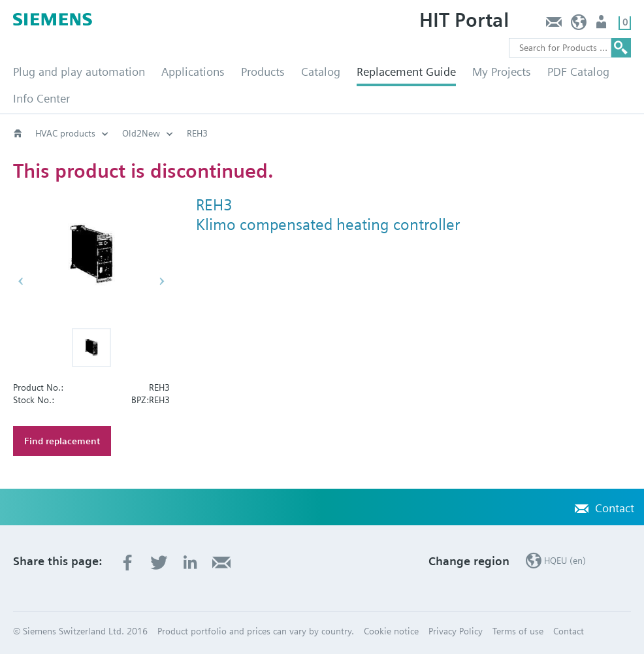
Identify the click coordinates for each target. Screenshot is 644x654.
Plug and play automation (79, 72)
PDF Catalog (578, 72)
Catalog (321, 72)
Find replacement (62, 441)
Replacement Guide (406, 72)
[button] (91, 348)
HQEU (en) (579, 25)
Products (263, 72)
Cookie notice (391, 631)
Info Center (41, 98)
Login (603, 25)
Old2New (141, 133)
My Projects (502, 72)
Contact (554, 25)
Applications (193, 72)
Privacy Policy (456, 631)
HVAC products (65, 133)
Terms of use (518, 631)
